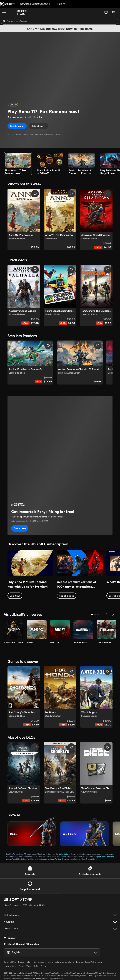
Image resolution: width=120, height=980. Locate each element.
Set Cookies (40, 962)
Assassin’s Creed (48, 859)
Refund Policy (40, 966)
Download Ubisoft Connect (35, 4)
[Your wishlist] (106, 12)
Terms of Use (10, 962)
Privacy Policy (25, 962)
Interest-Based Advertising (89, 962)
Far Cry (58, 859)
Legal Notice (10, 966)
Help (61, 4)
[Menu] (4, 13)
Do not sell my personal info (61, 962)
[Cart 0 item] (114, 12)
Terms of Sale (25, 966)
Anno (64, 859)
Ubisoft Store (64, 854)
